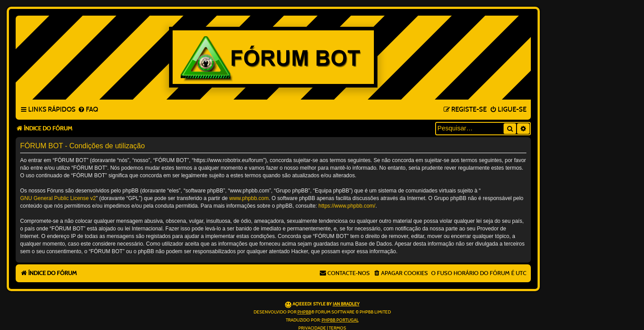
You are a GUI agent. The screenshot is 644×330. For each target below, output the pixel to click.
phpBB (304, 312)
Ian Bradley (346, 304)
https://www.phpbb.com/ (347, 206)
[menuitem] (88, 110)
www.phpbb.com (249, 198)
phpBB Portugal (340, 320)
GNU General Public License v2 (58, 198)
